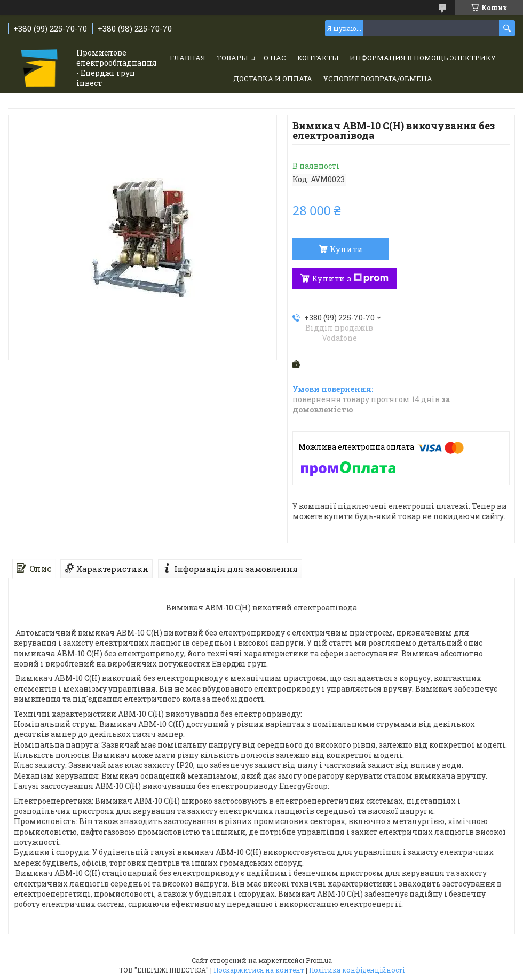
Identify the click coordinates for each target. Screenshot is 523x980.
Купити (346, 249)
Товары (232, 58)
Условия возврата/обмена (378, 79)
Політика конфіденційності (357, 970)
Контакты (318, 58)
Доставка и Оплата (273, 79)
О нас (275, 58)
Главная (188, 58)
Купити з (350, 278)
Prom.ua (319, 960)
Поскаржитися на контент (259, 970)
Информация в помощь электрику (423, 58)
